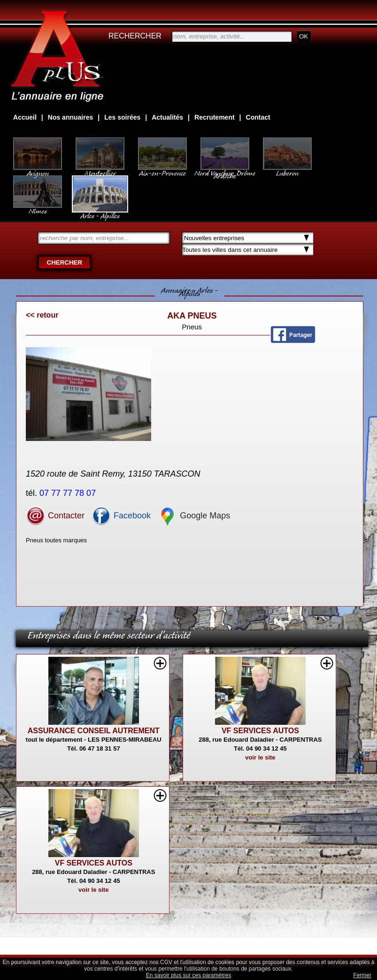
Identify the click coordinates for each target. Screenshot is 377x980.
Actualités (167, 117)
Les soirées (122, 117)
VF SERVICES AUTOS (260, 731)
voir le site (260, 757)
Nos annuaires (70, 117)
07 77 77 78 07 (69, 493)
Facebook (121, 516)
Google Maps (194, 516)
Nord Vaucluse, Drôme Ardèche (225, 170)
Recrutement (215, 117)
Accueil (25, 117)
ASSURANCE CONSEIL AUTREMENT (94, 731)
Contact (258, 117)
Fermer (362, 975)
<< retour (42, 315)
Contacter (55, 516)
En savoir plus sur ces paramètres (188, 975)
